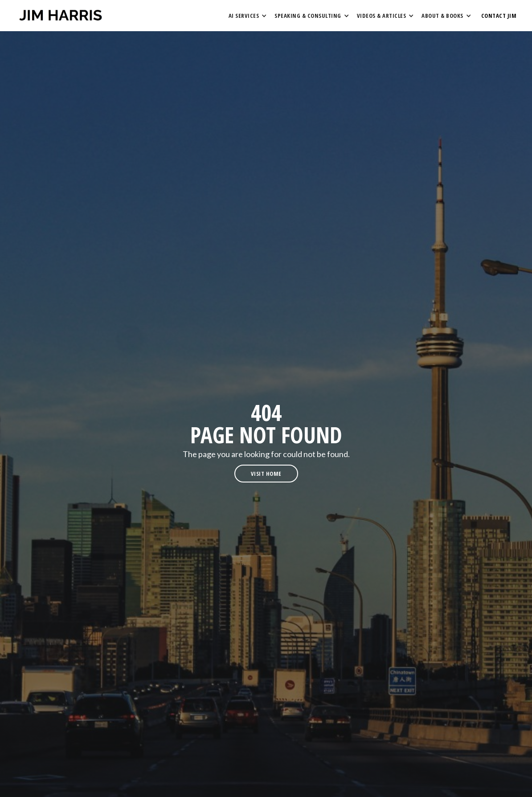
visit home (266, 474)
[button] (247, 16)
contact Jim (499, 16)
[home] (61, 16)
